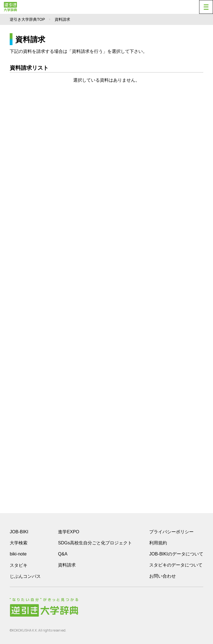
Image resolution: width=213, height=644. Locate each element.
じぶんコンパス (25, 576)
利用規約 (158, 543)
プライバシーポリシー (171, 532)
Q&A (63, 554)
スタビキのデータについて (176, 565)
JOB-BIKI (19, 532)
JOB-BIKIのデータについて (176, 554)
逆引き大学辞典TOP (27, 19)
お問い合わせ (163, 576)
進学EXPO (69, 532)
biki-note (18, 554)
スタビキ (19, 565)
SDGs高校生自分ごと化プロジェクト (95, 543)
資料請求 (67, 565)
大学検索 (19, 543)
